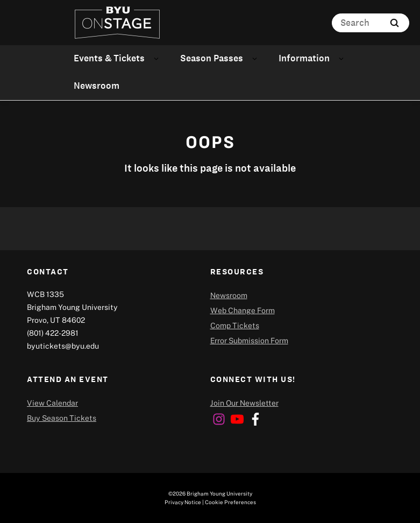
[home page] (117, 23)
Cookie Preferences (230, 502)
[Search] (371, 23)
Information (304, 58)
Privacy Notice (183, 502)
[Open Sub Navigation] (158, 58)
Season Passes (212, 58)
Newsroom (97, 86)
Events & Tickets (109, 58)
